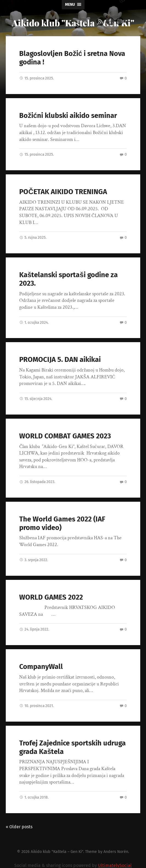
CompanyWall (41, 667)
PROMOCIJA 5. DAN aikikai (60, 360)
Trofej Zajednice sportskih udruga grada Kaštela (72, 747)
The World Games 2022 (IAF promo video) (62, 523)
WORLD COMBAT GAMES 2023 (65, 436)
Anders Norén (116, 852)
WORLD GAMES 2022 (51, 597)
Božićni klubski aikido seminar (68, 116)
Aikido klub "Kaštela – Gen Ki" (57, 852)
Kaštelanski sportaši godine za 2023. (68, 279)
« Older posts (19, 827)
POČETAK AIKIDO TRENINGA (63, 192)
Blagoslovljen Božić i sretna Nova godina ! (72, 58)
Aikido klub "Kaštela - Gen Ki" (73, 23)
